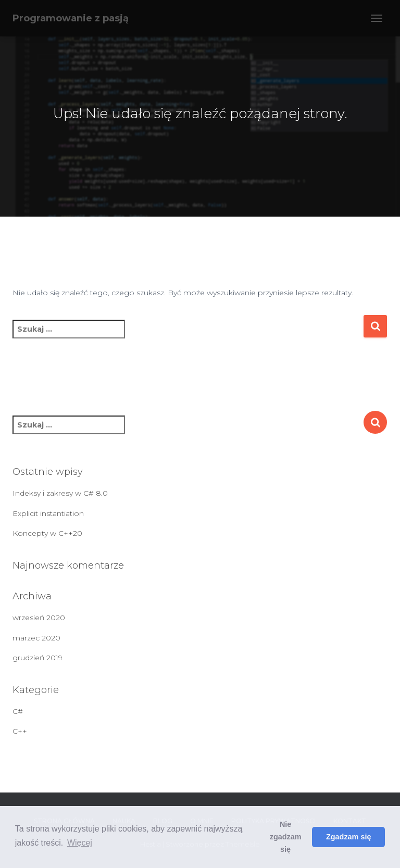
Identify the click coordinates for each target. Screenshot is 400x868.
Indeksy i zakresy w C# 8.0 (60, 493)
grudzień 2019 (37, 658)
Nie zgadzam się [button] (286, 837)
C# (18, 711)
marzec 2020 (36, 638)
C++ (20, 731)
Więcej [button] (80, 843)
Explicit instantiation (48, 513)
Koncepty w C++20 (47, 533)
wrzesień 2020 (39, 618)
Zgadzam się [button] (348, 837)
